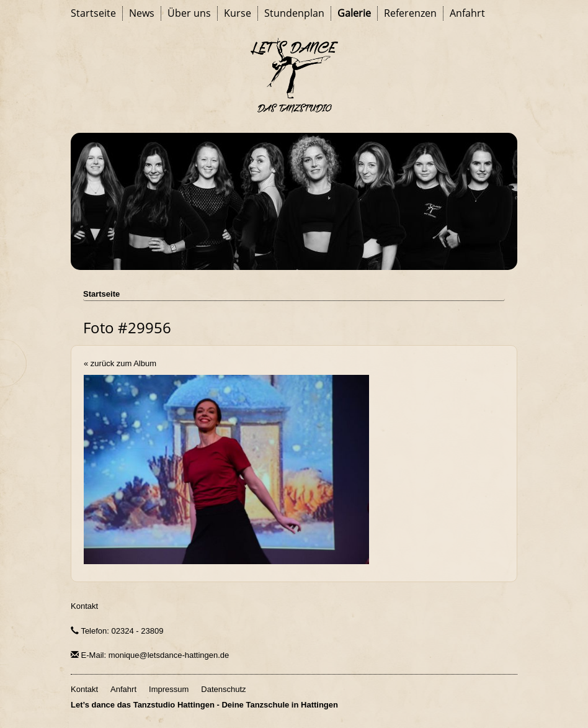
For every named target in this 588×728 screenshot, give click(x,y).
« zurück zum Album (120, 363)
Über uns (189, 13)
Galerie (354, 13)
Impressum (169, 689)
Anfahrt (467, 13)
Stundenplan (294, 13)
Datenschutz (223, 689)
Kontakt (84, 606)
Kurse (238, 13)
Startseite (93, 13)
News (142, 13)
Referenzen (410, 13)
